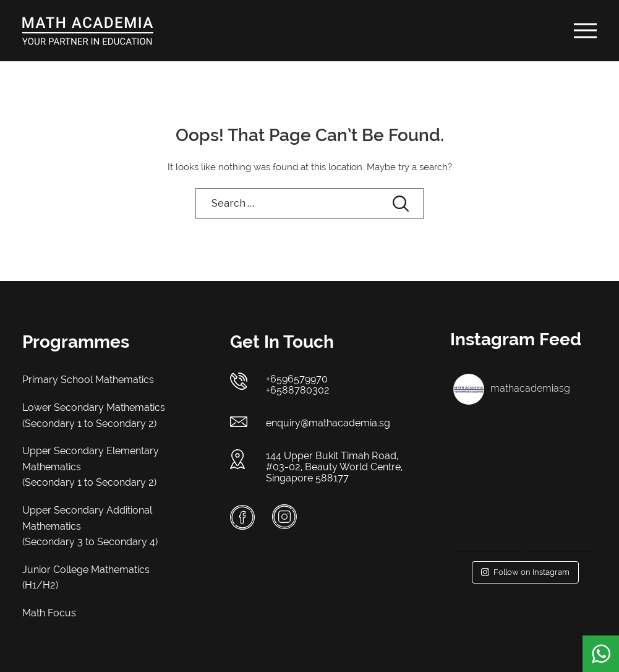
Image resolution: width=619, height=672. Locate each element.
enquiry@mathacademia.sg (328, 423)
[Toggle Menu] (586, 30)
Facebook (242, 517)
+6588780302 (298, 390)
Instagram (284, 517)
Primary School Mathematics (88, 380)
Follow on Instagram (525, 572)
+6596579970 (297, 379)
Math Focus (49, 613)
